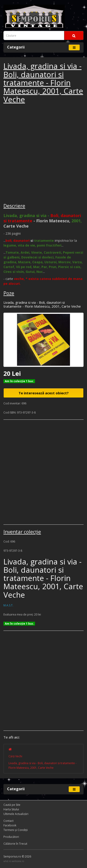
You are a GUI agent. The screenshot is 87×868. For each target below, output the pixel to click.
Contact (8, 821)
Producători (11, 837)
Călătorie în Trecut (15, 844)
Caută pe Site (12, 805)
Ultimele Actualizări (16, 814)
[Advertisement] (43, 154)
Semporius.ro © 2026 (17, 856)
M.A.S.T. (8, 605)
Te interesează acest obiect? (44, 393)
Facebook (10, 825)
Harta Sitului (11, 809)
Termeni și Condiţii (16, 830)
